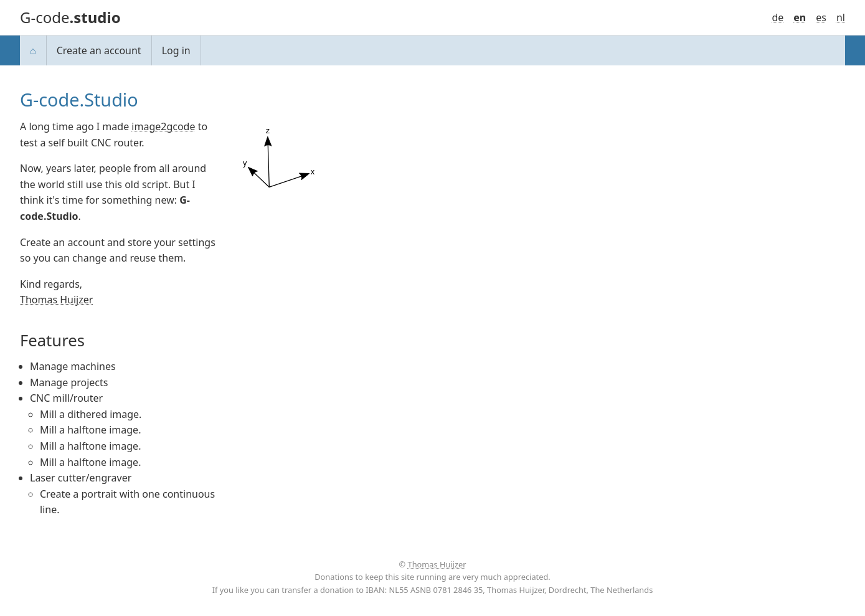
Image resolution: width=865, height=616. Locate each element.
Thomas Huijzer (56, 300)
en (800, 17)
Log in (176, 50)
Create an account (99, 50)
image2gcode (163, 126)
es (821, 17)
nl (841, 17)
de (778, 17)
